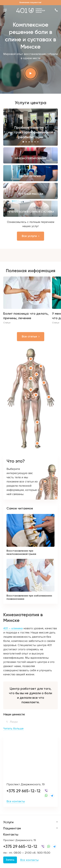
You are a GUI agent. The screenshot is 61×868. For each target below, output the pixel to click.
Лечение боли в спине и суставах (31, 212)
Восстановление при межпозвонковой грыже (21, 552)
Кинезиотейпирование (31, 158)
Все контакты (16, 801)
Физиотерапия (30, 176)
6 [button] (38, 142)
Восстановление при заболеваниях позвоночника (29, 597)
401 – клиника (13, 628)
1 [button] (23, 142)
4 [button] (32, 142)
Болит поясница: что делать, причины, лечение (26, 316)
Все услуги (29, 236)
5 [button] (35, 142)
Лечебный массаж (30, 194)
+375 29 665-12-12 (24, 791)
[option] (30, 127)
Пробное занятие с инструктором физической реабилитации (30, 132)
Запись (10, 860)
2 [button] (26, 142)
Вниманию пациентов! (30, 2)
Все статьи (29, 336)
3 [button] (29, 142)
